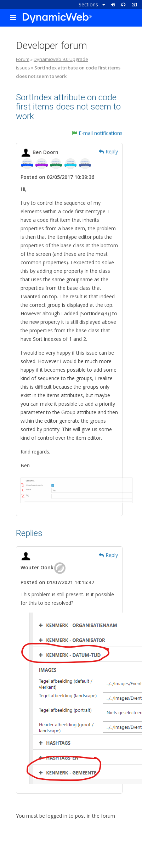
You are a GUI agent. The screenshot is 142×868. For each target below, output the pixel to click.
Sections (92, 4)
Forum (23, 59)
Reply (108, 151)
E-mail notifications (97, 133)
